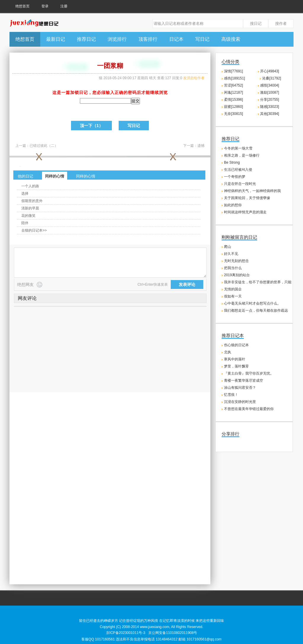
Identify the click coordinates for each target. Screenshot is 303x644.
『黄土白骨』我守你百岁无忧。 (249, 373)
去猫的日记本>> (34, 230)
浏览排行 (117, 39)
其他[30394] (270, 114)
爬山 (228, 247)
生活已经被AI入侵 (238, 170)
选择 (25, 193)
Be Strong (232, 162)
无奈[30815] (233, 114)
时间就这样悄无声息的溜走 (245, 212)
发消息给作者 (194, 78)
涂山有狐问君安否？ (240, 388)
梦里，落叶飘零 (236, 366)
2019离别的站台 (237, 275)
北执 (228, 352)
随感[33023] (270, 107)
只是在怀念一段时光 (240, 184)
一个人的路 (30, 186)
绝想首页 (22, 6)
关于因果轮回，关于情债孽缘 (247, 198)
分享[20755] (270, 100)
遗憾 (201, 146)
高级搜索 (231, 39)
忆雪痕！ (231, 395)
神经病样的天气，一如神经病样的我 (252, 191)
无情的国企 (233, 289)
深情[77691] (233, 71)
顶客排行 (148, 39)
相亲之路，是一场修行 (242, 155)
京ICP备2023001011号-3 (126, 633)
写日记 (202, 39)
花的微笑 (28, 216)
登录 (45, 6)
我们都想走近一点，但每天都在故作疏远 (256, 310)
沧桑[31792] (272, 78)
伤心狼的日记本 (236, 345)
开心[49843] (270, 71)
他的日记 (25, 176)
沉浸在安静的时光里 (240, 402)
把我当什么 (233, 268)
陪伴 (25, 223)
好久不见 (231, 254)
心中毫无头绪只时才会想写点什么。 (252, 303)
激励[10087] (270, 92)
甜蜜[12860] (233, 107)
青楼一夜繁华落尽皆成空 (244, 380)
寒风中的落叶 (235, 359)
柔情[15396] (233, 100)
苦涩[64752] (233, 85)
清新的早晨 (30, 208)
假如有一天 (233, 296)
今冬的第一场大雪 (238, 148)
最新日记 (56, 39)
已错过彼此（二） (44, 146)
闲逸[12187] (233, 92)
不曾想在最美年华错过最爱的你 (249, 409)
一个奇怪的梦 (235, 177)
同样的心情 (55, 176)
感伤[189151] (234, 78)
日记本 (176, 39)
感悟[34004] (270, 85)
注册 (64, 6)
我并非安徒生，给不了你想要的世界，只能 (258, 282)
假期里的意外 (32, 201)
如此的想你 (233, 205)
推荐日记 (86, 39)
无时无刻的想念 (236, 261)
